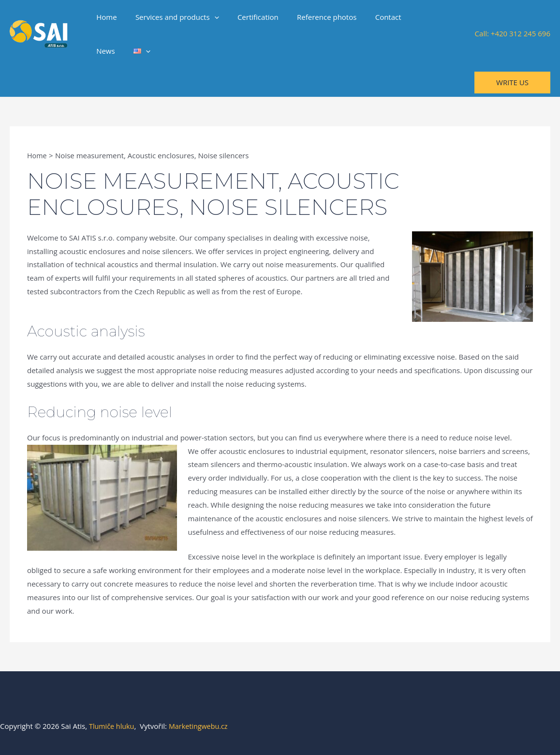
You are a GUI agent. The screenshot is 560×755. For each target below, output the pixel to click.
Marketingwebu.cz (201, 726)
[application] (208, 17)
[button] (512, 83)
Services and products (171, 17)
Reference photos (313, 17)
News (407, 17)
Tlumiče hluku (113, 726)
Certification (248, 17)
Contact (370, 17)
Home (104, 17)
